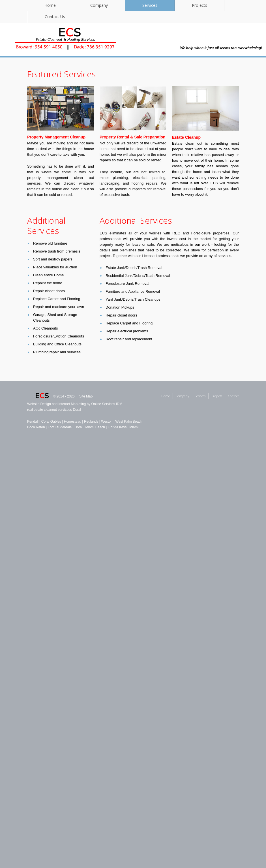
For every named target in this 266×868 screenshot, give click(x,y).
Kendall (33, 422)
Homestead (73, 422)
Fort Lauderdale (60, 427)
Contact (233, 396)
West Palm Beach (129, 422)
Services (150, 5)
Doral (79, 427)
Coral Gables (51, 422)
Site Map (86, 396)
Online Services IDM (107, 404)
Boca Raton (36, 427)
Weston (107, 422)
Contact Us (55, 17)
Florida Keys (117, 427)
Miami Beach (95, 427)
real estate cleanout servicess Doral (54, 410)
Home (50, 5)
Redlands (91, 422)
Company (99, 5)
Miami (134, 427)
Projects (199, 5)
